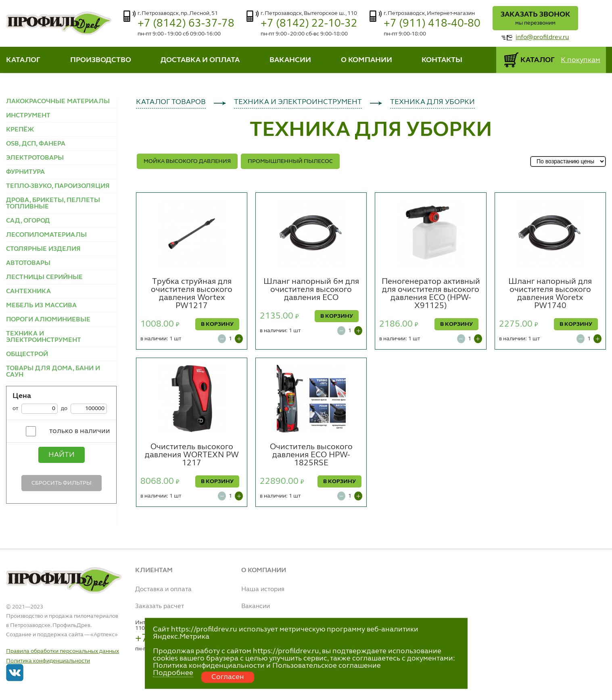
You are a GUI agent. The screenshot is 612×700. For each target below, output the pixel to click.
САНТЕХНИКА (28, 292)
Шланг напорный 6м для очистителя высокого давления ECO (311, 290)
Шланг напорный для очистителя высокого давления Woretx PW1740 (550, 294)
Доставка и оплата (163, 590)
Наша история (263, 590)
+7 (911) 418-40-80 (432, 24)
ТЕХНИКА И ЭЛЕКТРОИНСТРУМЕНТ (44, 337)
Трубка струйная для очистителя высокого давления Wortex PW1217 (192, 294)
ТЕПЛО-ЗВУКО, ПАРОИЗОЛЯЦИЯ (58, 186)
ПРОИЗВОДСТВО (101, 60)
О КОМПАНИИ (367, 60)
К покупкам (581, 60)
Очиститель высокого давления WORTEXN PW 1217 (192, 455)
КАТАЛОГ (23, 60)
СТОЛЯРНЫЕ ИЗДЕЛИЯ (43, 249)
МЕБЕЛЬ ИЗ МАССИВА (41, 306)
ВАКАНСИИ (290, 60)
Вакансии (256, 606)
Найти (62, 455)
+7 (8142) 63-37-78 (186, 24)
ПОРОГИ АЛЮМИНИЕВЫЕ (48, 320)
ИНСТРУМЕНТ (28, 116)
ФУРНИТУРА (25, 172)
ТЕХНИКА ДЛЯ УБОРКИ (432, 102)
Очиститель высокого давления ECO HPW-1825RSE (311, 455)
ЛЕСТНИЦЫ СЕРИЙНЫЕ (44, 277)
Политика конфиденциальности (48, 661)
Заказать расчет (160, 606)
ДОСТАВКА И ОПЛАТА (200, 60)
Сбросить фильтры (62, 483)
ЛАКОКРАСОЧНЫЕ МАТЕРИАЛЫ (58, 102)
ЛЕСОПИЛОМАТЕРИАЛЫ (46, 235)
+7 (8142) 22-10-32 (309, 24)
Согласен (228, 677)
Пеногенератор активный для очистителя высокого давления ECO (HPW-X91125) (431, 294)
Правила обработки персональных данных (63, 651)
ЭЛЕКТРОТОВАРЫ (35, 158)
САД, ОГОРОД (28, 221)
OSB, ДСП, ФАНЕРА (36, 144)
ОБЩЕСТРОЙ (27, 354)
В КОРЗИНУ (217, 324)
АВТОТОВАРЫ (28, 263)
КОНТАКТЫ (442, 60)
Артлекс (104, 635)
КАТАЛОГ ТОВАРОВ (171, 102)
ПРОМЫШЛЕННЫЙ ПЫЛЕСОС (290, 161)
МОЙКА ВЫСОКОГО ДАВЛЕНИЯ (187, 161)
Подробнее (173, 673)
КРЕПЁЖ (20, 130)
